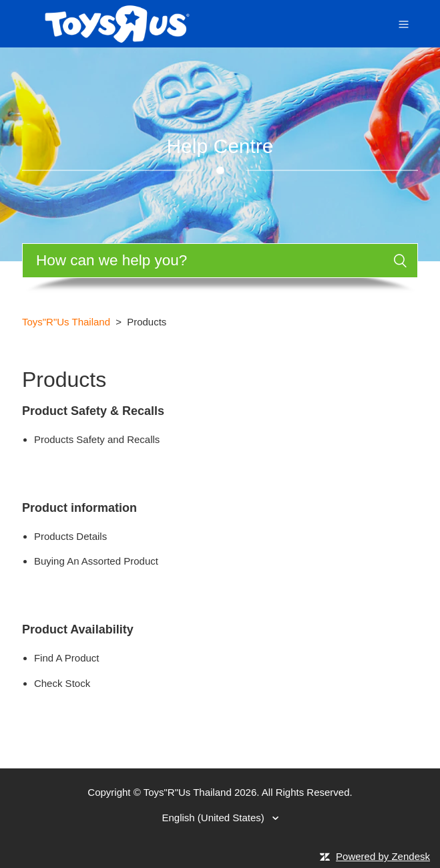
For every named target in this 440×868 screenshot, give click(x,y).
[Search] (220, 261)
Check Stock (62, 683)
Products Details (70, 536)
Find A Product (67, 658)
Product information (79, 508)
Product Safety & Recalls (93, 411)
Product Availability (78, 629)
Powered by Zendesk (383, 856)
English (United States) (214, 818)
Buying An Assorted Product (96, 561)
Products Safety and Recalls (97, 439)
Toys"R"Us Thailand (66, 322)
